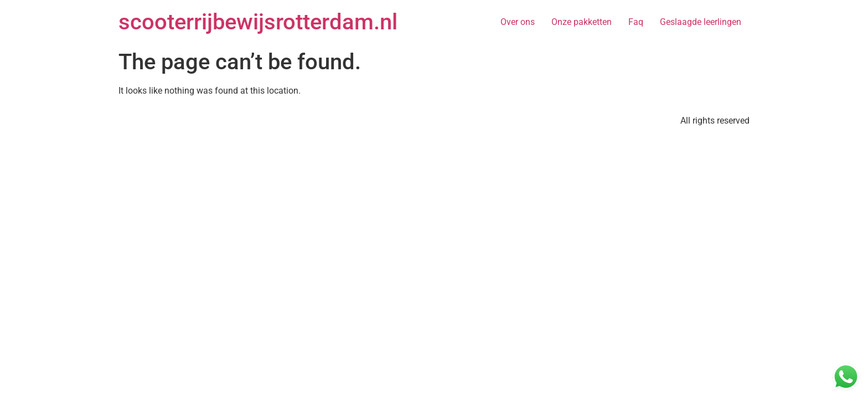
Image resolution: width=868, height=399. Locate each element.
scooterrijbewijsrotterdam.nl (258, 22)
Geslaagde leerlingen (701, 22)
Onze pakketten (582, 22)
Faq (636, 22)
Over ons (518, 22)
